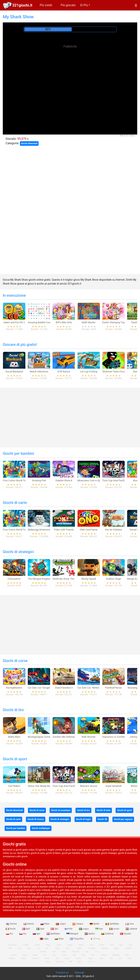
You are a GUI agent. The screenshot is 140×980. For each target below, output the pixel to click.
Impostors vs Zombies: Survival (119, 737)
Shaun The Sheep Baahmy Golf (44, 786)
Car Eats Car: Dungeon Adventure (46, 688)
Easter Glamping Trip (114, 322)
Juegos (78, 924)
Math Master (89, 322)
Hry (23, 934)
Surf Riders (14, 786)
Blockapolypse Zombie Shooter (45, 737)
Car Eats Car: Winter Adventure (94, 688)
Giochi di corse (15, 661)
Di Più (84, 5)
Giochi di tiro (13, 710)
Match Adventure (39, 372)
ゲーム (95, 939)
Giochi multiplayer (41, 828)
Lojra (44, 939)
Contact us (62, 973)
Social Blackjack (14, 372)
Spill (26, 929)
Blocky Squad (89, 579)
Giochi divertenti (29, 143)
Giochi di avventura (61, 810)
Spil (55, 929)
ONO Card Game (89, 530)
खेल (71, 962)
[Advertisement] (70, 77)
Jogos (61, 924)
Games (12, 924)
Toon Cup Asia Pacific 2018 (117, 480)
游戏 (80, 962)
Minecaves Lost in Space (91, 480)
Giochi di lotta (104, 810)
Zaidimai (108, 934)
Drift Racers (64, 372)
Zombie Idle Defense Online (67, 737)
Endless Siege (113, 579)
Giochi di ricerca (36, 819)
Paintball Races (113, 688)
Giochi (11, 929)
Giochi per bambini (18, 453)
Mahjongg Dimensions (40, 530)
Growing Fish (39, 480)
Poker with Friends (64, 530)
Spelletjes (113, 924)
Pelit (69, 929)
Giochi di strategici (18, 552)
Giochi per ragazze (123, 819)
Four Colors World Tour (15, 480)
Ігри (99, 929)
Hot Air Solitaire (113, 530)
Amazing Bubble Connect (41, 322)
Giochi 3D (102, 819)
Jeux (130, 924)
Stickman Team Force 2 (115, 372)
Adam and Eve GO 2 (14, 322)
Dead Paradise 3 (64, 688)
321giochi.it (22, 5)
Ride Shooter (89, 737)
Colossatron (14, 579)
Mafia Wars (14, 737)
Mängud (73, 934)
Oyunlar (126, 934)
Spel (41, 929)
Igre (37, 934)
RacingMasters (14, 688)
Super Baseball (114, 786)
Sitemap (79, 973)
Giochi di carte (15, 503)
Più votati (46, 5)
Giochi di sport (15, 759)
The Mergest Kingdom (40, 579)
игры (29, 948)
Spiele (95, 924)
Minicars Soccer (89, 786)
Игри (59, 939)
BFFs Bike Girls (64, 322)
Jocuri (115, 929)
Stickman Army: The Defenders (69, 579)
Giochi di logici (84, 819)
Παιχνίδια (77, 939)
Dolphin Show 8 (64, 480)
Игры (45, 924)
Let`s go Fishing (89, 372)
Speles (90, 934)
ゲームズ (91, 962)
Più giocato (68, 5)
